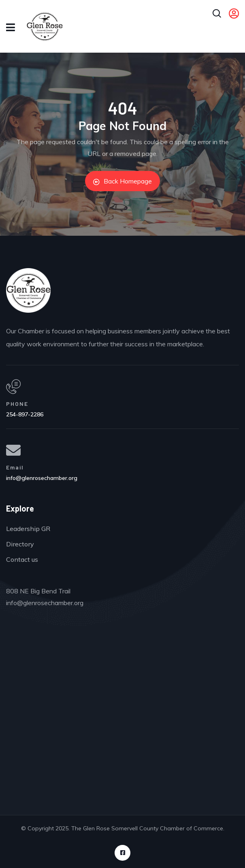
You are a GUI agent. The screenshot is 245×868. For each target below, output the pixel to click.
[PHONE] (13, 387)
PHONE (17, 404)
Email (15, 467)
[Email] (13, 450)
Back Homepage (122, 181)
